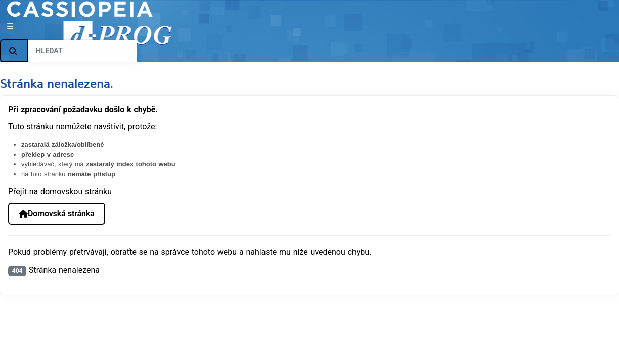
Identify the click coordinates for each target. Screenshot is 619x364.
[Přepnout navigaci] (10, 27)
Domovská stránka (56, 214)
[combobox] (82, 51)
